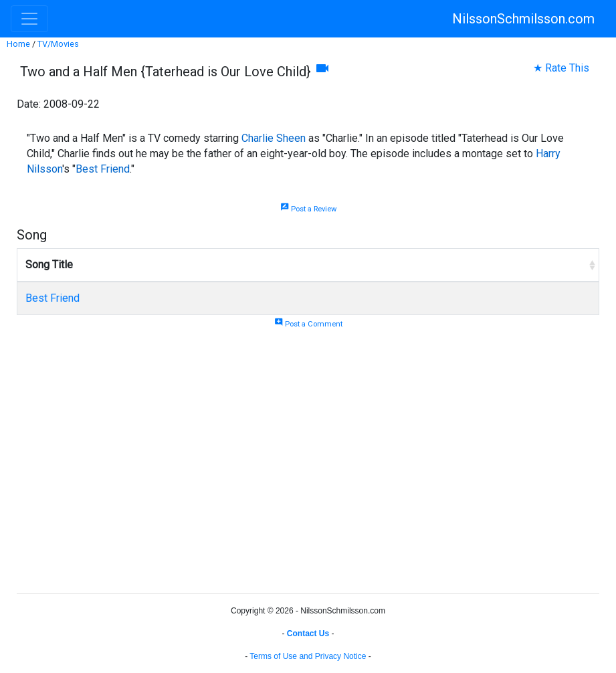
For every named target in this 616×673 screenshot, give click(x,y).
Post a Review (308, 209)
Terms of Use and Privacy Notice (308, 656)
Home (18, 44)
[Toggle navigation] (29, 19)
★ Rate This (561, 68)
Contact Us (308, 634)
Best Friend (103, 169)
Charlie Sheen (274, 138)
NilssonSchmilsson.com (523, 19)
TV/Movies (58, 44)
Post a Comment (308, 324)
